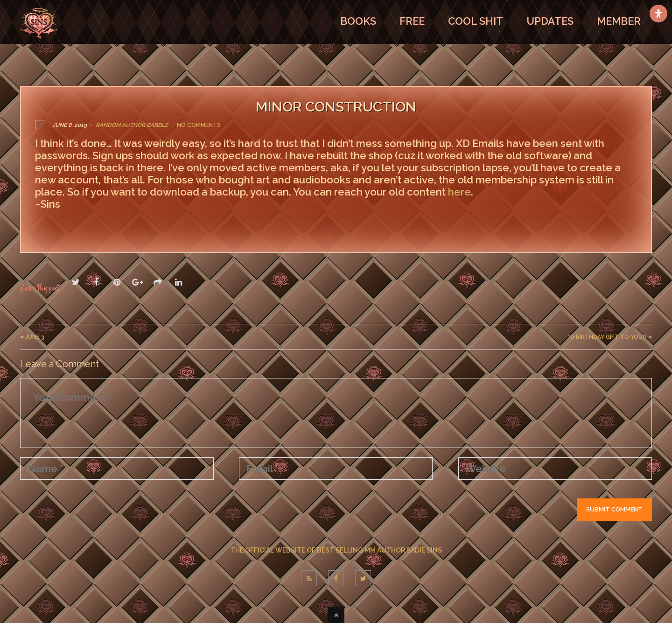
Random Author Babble (132, 125)
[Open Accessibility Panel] (658, 14)
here (459, 192)
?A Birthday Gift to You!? (607, 336)
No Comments (199, 125)
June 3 (35, 336)
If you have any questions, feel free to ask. (126, 224)
